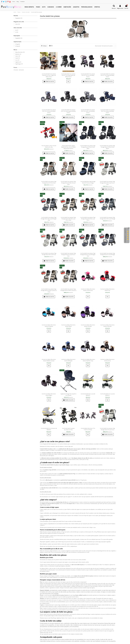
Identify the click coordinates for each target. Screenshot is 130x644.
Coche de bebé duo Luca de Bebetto (88, 395)
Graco (18, 56)
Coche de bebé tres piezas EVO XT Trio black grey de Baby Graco (68, 75)
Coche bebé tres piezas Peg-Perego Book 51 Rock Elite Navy (88, 147)
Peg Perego (19, 64)
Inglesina (18, 62)
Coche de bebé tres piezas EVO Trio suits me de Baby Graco (88, 111)
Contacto (22, 2)
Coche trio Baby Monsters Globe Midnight (68, 360)
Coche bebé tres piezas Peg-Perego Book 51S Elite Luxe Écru (88, 219)
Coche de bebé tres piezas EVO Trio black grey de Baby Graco (68, 111)
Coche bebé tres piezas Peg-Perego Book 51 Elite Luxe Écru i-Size (49, 290)
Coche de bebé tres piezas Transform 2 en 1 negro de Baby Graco (49, 75)
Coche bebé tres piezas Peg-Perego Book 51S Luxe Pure (49, 254)
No (17, 30)
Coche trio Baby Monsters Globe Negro (49, 395)
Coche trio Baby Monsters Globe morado (88, 326)
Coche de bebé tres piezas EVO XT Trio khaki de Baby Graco (107, 75)
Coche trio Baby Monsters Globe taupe (68, 326)
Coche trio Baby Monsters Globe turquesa (49, 326)
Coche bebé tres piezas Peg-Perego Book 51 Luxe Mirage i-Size (88, 255)
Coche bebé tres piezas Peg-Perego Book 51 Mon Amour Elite (68, 183)
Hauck (18, 58)
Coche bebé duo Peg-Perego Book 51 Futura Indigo (88, 182)
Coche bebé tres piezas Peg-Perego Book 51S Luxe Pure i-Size (107, 183)
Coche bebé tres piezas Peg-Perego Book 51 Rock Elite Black (107, 147)
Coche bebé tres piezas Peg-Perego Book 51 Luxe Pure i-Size (68, 255)
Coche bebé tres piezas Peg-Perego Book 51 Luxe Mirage (107, 254)
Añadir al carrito (49, 81)
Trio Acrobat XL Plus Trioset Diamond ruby (49, 146)
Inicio (14, 2)
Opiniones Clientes (125, 235)
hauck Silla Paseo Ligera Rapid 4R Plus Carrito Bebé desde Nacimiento (68, 147)
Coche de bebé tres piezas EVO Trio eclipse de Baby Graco (107, 111)
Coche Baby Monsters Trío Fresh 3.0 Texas (88, 429)
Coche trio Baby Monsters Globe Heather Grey (88, 360)
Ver (68, 81)
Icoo (17, 60)
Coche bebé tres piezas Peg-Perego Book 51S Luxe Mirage (107, 218)
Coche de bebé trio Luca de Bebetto (107, 395)
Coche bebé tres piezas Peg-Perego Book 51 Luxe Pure (107, 429)
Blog (18, 2)
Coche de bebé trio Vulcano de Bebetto (49, 429)
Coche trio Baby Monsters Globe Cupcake (107, 326)
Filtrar (44, 46)
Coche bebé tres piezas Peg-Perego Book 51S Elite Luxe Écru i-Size (68, 219)
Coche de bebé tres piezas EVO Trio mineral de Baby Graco (49, 111)
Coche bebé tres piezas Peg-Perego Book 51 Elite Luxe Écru (68, 290)
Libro (18, 24)
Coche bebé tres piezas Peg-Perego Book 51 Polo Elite (49, 182)
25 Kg (18, 46)
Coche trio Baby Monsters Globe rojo (107, 290)
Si (17, 32)
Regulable (19, 18)
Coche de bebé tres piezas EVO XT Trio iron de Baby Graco (88, 75)
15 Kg (18, 44)
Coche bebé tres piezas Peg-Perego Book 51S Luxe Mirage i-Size (49, 219)
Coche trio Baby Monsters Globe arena (107, 360)
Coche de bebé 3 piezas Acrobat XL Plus (68, 429)
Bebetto (18, 54)
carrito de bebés (82, 560)
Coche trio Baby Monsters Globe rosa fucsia (88, 290)
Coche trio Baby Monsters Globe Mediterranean (49, 360)
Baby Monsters (20, 52)
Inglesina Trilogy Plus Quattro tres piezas (68, 395)
